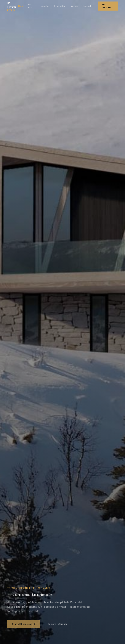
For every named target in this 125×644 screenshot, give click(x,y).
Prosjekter (60, 6)
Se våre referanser (58, 626)
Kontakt (87, 6)
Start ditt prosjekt (24, 626)
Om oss (30, 6)
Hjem (21, 6)
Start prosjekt (106, 6)
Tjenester (44, 6)
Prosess (74, 6)
